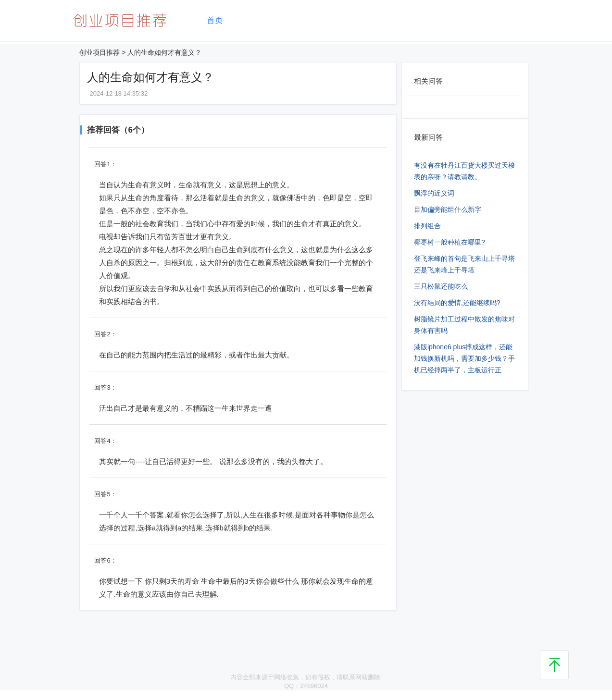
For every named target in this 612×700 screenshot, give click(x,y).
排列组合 (427, 226)
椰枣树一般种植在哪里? (450, 242)
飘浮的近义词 (434, 193)
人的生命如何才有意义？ (164, 52)
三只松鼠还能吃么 (441, 286)
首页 (215, 20)
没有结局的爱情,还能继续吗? (457, 303)
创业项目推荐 (100, 52)
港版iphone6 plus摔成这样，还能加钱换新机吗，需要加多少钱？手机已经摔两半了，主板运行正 (464, 358)
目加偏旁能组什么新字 (448, 209)
